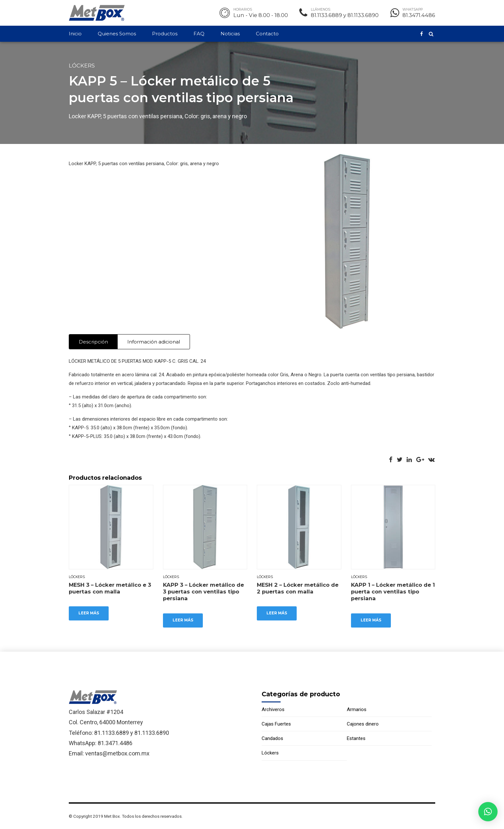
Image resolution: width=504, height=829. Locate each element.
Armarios (357, 709)
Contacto (267, 34)
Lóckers (82, 66)
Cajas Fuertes (276, 724)
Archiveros (273, 709)
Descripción (93, 342)
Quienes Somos (117, 34)
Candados (272, 739)
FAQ (199, 34)
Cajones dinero (363, 724)
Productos (165, 34)
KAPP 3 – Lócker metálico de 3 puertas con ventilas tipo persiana (203, 592)
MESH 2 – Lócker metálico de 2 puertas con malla (298, 588)
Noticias (230, 34)
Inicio (75, 34)
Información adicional (154, 342)
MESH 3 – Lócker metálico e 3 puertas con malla (110, 588)
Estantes (356, 739)
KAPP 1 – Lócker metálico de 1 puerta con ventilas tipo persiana (393, 592)
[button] (488, 812)
